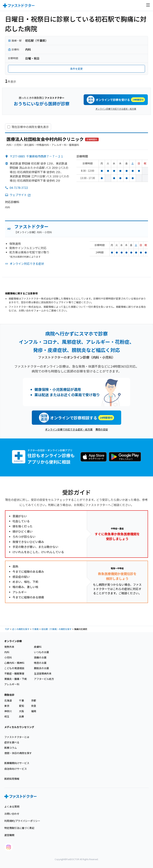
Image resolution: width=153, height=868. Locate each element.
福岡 (34, 711)
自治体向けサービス (16, 769)
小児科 (8, 657)
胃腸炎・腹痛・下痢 (16, 679)
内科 (7, 652)
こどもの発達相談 (14, 668)
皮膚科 (38, 647)
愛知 (21, 706)
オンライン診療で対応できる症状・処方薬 (116, 109)
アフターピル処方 (44, 679)
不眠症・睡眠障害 (14, 673)
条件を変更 (76, 69)
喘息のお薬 (40, 663)
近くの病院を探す (21, 629)
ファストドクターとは (17, 737)
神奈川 (8, 711)
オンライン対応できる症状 (27, 264)
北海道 (8, 700)
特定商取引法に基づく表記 (19, 828)
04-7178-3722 (19, 188)
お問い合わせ (12, 814)
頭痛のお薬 (40, 657)
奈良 (34, 706)
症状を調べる (12, 742)
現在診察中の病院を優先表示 (30, 127)
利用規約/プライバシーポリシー (22, 821)
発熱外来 (9, 647)
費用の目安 (102, 429)
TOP (7, 629)
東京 (7, 706)
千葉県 (35, 629)
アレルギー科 (12, 684)
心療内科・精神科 (14, 663)
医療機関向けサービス (17, 763)
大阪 (21, 711)
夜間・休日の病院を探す (18, 753)
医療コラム (11, 748)
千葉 (21, 700)
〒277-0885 (37, 156)
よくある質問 (12, 806)
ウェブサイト (20, 195)
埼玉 (7, 716)
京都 (34, 700)
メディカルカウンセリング (19, 727)
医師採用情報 (12, 779)
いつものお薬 (41, 652)
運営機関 (9, 835)
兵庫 (21, 716)
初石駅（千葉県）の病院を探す (56, 629)
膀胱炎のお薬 (41, 668)
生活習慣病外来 (43, 673)
